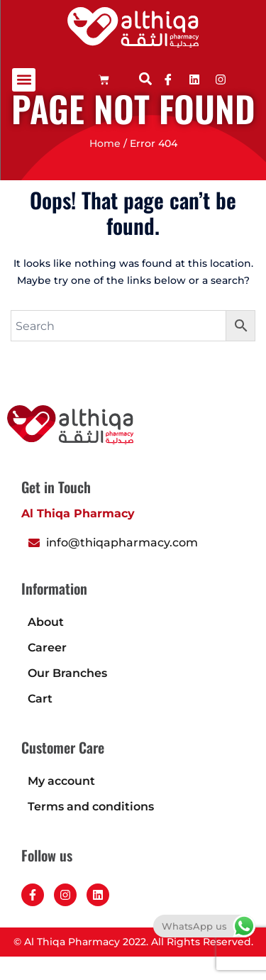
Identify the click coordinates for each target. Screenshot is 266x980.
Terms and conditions (91, 830)
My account (61, 804)
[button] (24, 80)
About (46, 645)
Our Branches (67, 697)
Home (105, 167)
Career (47, 671)
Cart (40, 722)
